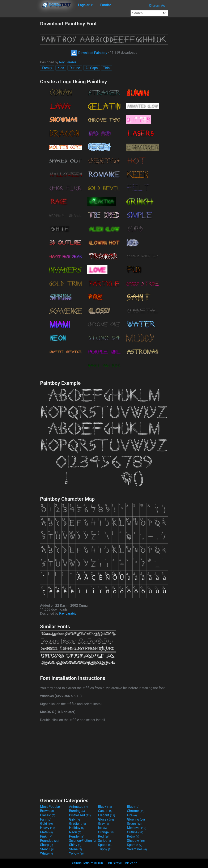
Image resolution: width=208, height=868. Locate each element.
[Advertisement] (20, 84)
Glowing (136, 819)
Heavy (48, 828)
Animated (78, 807)
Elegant (107, 815)
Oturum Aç (157, 6)
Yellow (77, 853)
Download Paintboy (89, 53)
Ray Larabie (68, 62)
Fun (46, 819)
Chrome (136, 811)
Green (134, 824)
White (46, 853)
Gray (103, 824)
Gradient (77, 824)
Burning (77, 811)
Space (105, 845)
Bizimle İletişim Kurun (87, 863)
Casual (105, 811)
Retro (133, 836)
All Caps (92, 68)
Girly (75, 819)
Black (105, 807)
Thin (107, 68)
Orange (106, 832)
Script (105, 841)
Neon (75, 832)
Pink (46, 836)
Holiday (77, 828)
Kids (61, 68)
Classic (48, 815)
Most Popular (50, 807)
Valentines (137, 849)
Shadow (136, 841)
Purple (77, 836)
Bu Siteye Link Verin (123, 863)
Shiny (75, 845)
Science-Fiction (83, 841)
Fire (132, 815)
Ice (102, 828)
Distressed (80, 815)
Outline (75, 68)
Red (104, 836)
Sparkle (135, 845)
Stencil (47, 849)
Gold (46, 824)
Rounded (50, 841)
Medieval (137, 828)
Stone (75, 849)
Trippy (105, 849)
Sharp (47, 845)
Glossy (106, 819)
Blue (133, 807)
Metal (46, 832)
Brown (47, 811)
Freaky (47, 68)
